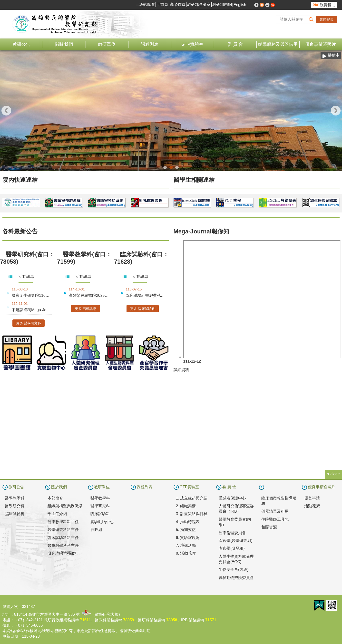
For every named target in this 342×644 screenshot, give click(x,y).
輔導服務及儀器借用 (278, 44)
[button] (311, 19)
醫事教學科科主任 (63, 545)
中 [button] (262, 5)
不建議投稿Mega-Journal (32, 310)
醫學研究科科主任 (63, 530)
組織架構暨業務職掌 (65, 506)
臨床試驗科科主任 (63, 538)
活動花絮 (312, 506)
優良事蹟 (312, 498)
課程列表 (150, 44)
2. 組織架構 (186, 506)
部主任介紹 (57, 514)
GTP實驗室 (192, 44)
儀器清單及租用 (275, 511)
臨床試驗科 (15, 514)
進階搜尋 (327, 19)
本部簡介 (55, 498)
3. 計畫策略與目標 (192, 514)
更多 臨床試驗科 (143, 309)
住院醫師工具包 (275, 519)
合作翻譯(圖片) (177, 167)
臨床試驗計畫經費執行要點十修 (146, 295)
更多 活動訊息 (86, 309)
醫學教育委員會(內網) (235, 522)
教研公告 (21, 44)
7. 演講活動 (186, 545)
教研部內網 (222, 5)
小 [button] (256, 5)
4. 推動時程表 (188, 522)
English (240, 5)
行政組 (96, 530)
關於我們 (64, 44)
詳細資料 (181, 370)
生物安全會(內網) (234, 570)
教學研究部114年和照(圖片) (165, 167)
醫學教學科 (15, 498)
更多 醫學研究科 (29, 323)
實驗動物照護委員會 (236, 578)
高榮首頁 (178, 5)
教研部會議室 (199, 5)
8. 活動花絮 (186, 553)
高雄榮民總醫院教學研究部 (55, 24)
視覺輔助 (328, 5)
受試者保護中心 (232, 498)
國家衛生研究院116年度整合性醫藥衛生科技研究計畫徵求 (32, 295)
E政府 (319, 605)
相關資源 (269, 527)
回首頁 (162, 5)
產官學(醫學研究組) (236, 541)
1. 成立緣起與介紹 (192, 498)
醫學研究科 (15, 506)
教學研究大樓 (107, 614)
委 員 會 (235, 44)
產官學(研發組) (232, 548)
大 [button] (267, 5)
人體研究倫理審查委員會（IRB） (236, 509)
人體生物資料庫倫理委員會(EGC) (236, 559)
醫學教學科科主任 (63, 522)
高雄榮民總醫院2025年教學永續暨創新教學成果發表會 (89, 295)
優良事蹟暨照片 (321, 44)
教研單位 (107, 44)
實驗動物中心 (102, 522)
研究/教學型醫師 (62, 553)
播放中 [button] (334, 55)
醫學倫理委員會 (232, 533)
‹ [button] (6, 111)
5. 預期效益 (186, 530)
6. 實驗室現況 (188, 538)
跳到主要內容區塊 (3, 3)
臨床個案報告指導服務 (279, 501)
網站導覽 (147, 5)
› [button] (336, 111)
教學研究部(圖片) (171, 167)
